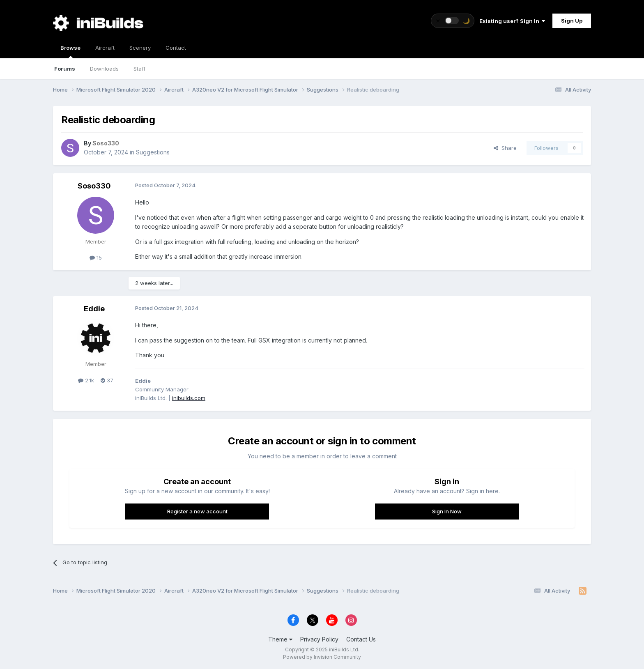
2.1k (86, 380)
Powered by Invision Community (322, 657)
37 (107, 380)
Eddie (94, 309)
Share (505, 148)
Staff (139, 69)
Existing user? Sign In (512, 21)
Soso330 (94, 186)
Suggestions (153, 152)
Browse (70, 51)
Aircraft (105, 48)
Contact (176, 48)
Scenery (140, 48)
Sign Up (572, 21)
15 (96, 257)
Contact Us (361, 639)
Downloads (104, 69)
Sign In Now (447, 511)
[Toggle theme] (453, 21)
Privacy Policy (319, 639)
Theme (280, 639)
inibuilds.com (189, 398)
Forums (65, 69)
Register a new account (197, 511)
